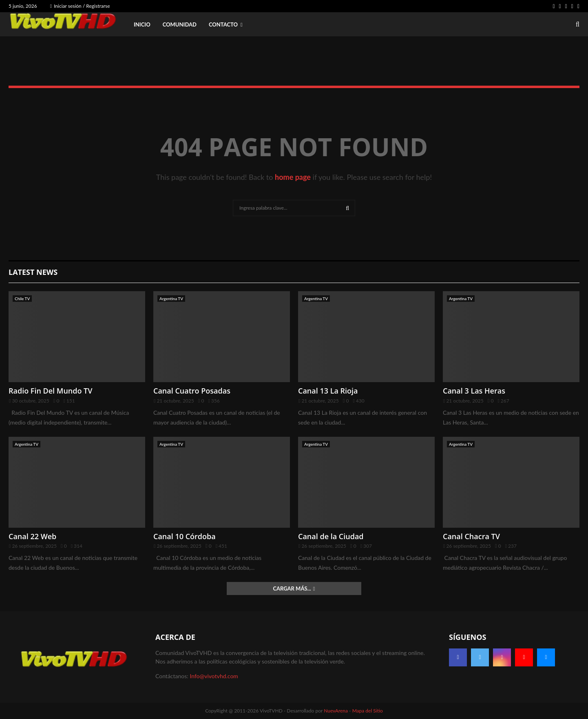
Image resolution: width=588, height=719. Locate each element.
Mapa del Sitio (368, 711)
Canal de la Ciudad (331, 536)
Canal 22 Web (32, 536)
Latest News (33, 272)
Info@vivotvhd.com (214, 676)
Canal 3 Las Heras (474, 391)
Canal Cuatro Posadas (192, 391)
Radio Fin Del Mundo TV (51, 391)
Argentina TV (171, 299)
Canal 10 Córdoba (185, 536)
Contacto (223, 24)
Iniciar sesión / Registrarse (80, 6)
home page (293, 177)
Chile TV (22, 299)
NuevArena (336, 711)
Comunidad (180, 24)
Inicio (142, 24)
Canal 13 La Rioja (328, 391)
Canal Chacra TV (471, 536)
